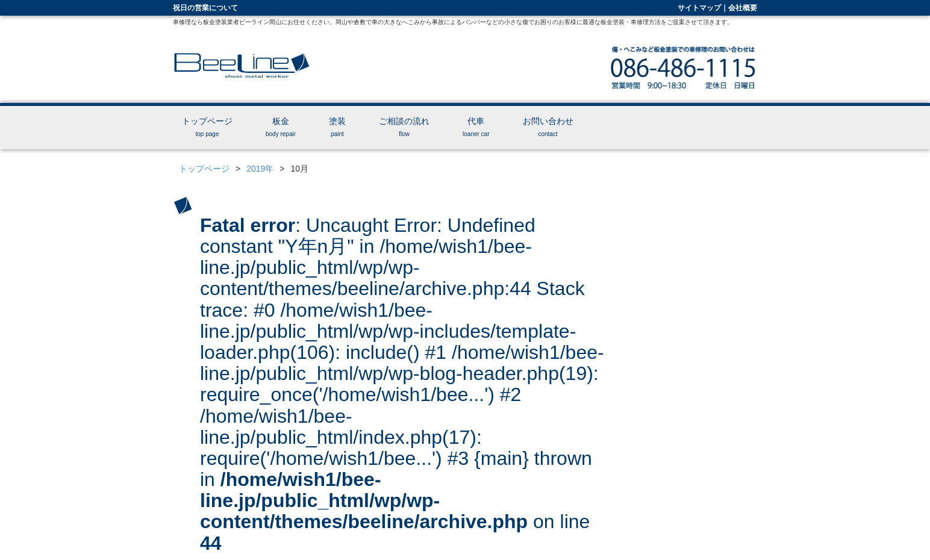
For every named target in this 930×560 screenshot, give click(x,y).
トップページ (207, 127)
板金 (281, 127)
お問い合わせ (548, 127)
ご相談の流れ (404, 127)
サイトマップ (699, 8)
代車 (476, 127)
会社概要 (743, 8)
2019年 (260, 169)
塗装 (337, 127)
